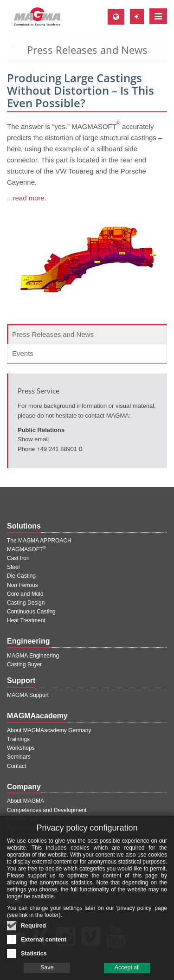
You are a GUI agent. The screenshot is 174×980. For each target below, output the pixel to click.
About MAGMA (26, 801)
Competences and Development (47, 810)
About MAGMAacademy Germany (49, 730)
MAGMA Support (28, 695)
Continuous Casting (31, 612)
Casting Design (26, 603)
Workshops (21, 748)
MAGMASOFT (26, 549)
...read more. (27, 198)
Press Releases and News (53, 334)
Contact (16, 766)
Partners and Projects (34, 819)
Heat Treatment (26, 620)
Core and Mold (25, 594)
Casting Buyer (24, 664)
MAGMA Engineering (33, 656)
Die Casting (21, 576)
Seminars (19, 757)
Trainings (18, 739)
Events (23, 353)
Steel (13, 567)
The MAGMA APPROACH (39, 541)
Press (14, 837)
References (21, 828)
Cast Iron (18, 558)
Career (16, 854)
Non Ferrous (23, 585)
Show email (33, 439)
